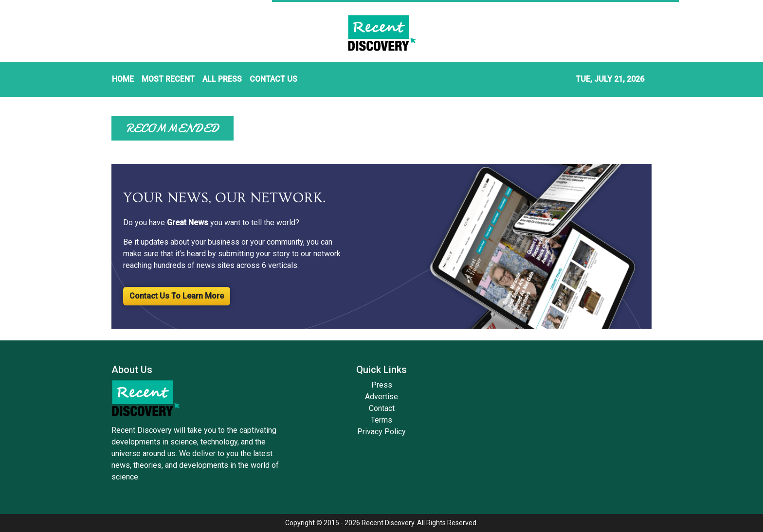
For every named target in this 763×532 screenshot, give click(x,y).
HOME (123, 79)
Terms (381, 420)
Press (382, 385)
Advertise (381, 397)
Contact (382, 408)
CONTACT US (273, 79)
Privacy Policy (381, 432)
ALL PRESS (222, 79)
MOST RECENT (168, 79)
